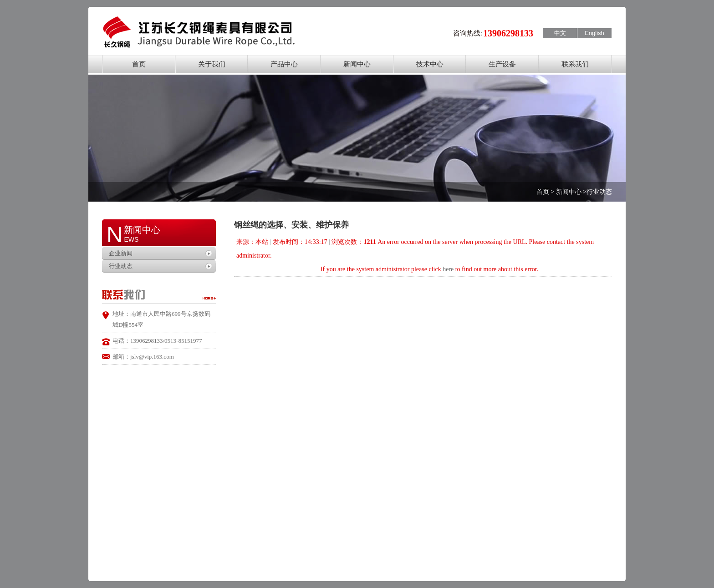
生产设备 (502, 64)
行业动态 (121, 266)
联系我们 (575, 64)
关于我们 (212, 64)
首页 (139, 64)
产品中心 (284, 64)
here (448, 269)
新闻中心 (357, 64)
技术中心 (430, 64)
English (594, 33)
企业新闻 (121, 253)
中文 (560, 33)
